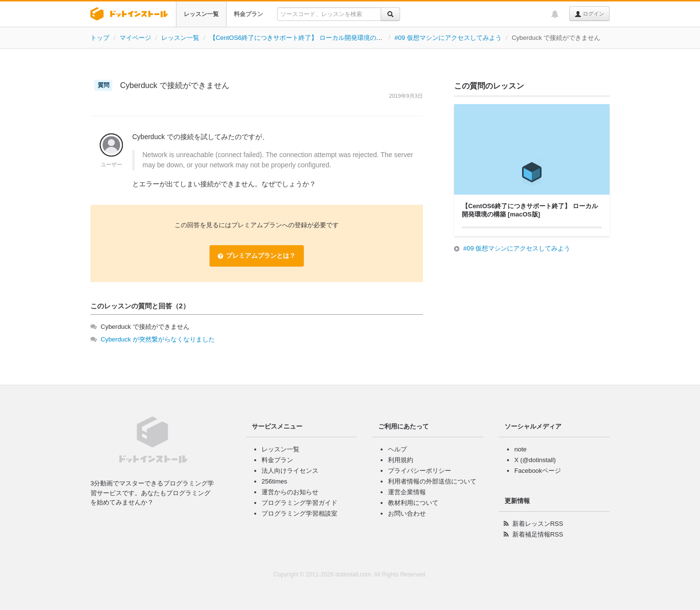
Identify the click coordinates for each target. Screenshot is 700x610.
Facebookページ (538, 471)
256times (274, 481)
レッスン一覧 (201, 14)
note (520, 449)
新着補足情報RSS (538, 534)
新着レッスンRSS (538, 524)
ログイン (589, 14)
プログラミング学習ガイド (299, 503)
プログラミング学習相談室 (299, 513)
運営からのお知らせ (290, 492)
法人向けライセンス (290, 471)
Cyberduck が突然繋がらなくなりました (158, 339)
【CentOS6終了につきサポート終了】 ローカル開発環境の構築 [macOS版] (315, 38)
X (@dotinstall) (535, 460)
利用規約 (401, 460)
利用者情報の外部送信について (432, 481)
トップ (100, 38)
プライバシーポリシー (420, 471)
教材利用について (413, 503)
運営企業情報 (407, 492)
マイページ (135, 38)
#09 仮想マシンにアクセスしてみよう (448, 38)
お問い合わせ (407, 513)
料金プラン (248, 14)
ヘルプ (397, 449)
